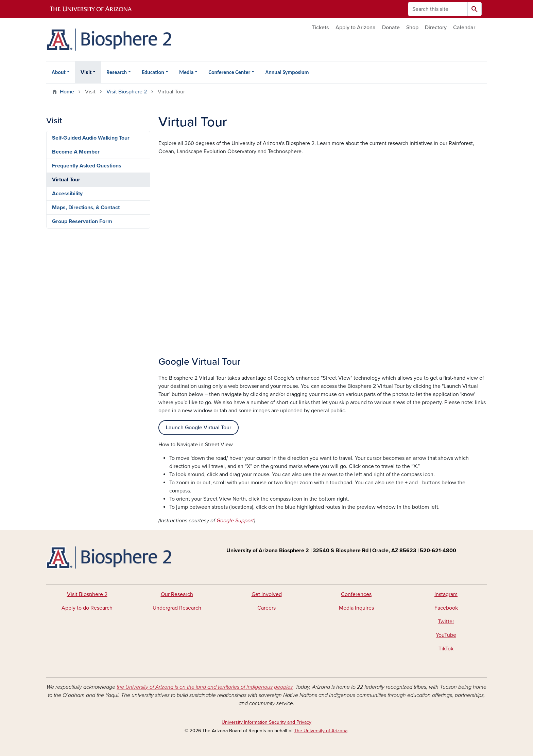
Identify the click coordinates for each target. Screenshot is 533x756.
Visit (86, 72)
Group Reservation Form (82, 221)
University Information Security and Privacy (266, 722)
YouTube (446, 635)
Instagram (446, 594)
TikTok (446, 649)
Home (67, 92)
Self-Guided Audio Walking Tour (91, 138)
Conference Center (229, 72)
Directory (436, 28)
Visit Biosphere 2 (127, 92)
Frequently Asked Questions (87, 166)
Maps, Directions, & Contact (86, 208)
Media (186, 72)
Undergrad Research (177, 608)
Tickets (320, 28)
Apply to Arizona (356, 28)
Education (153, 72)
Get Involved (267, 594)
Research (117, 72)
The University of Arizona (321, 731)
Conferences (356, 594)
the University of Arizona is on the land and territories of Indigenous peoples (205, 687)
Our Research (177, 594)
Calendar (464, 28)
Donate (391, 28)
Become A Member (76, 152)
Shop (412, 28)
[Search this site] (438, 9)
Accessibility (67, 194)
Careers (266, 608)
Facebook (446, 608)
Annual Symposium (287, 72)
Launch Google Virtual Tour (199, 428)
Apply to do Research (87, 608)
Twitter (446, 622)
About (59, 72)
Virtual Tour (66, 180)
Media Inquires (356, 608)
